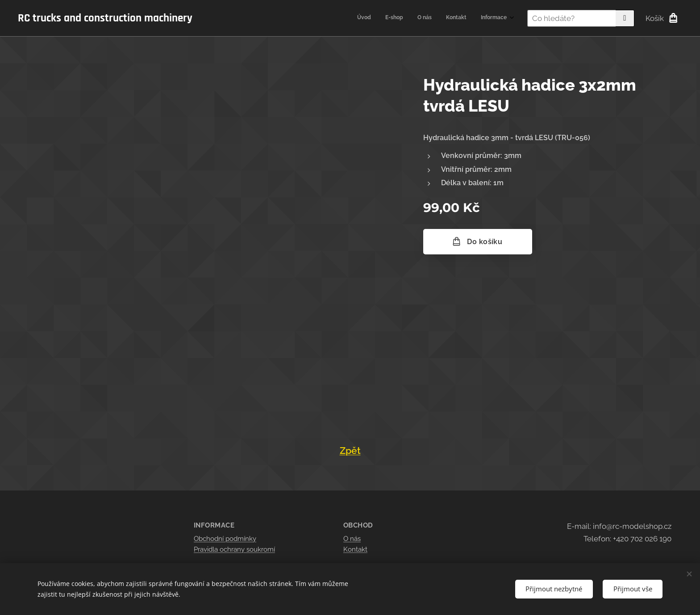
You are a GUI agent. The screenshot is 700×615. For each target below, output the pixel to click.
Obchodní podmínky (225, 539)
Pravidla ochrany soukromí (234, 549)
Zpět (350, 451)
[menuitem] (452, 18)
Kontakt (355, 549)
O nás (352, 539)
